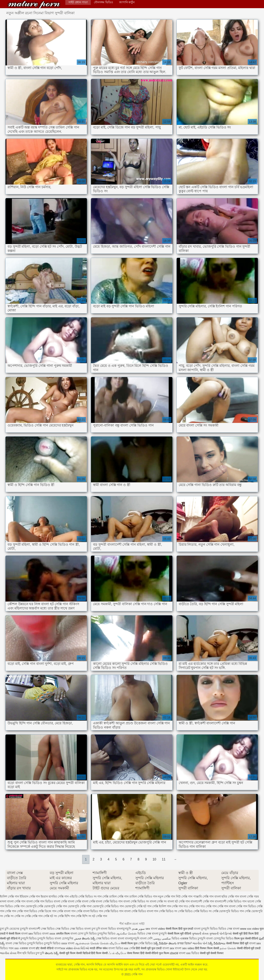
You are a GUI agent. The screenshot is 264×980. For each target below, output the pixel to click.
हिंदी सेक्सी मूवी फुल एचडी (149, 948)
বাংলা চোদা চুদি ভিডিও (84, 934)
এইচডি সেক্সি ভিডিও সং (83, 896)
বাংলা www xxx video (246, 929)
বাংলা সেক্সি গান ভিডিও (40, 901)
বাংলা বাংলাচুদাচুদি (128, 938)
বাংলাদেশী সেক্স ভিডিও (42, 929)
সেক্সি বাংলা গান (66, 911)
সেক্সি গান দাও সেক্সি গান (203, 906)
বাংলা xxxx (49, 934)
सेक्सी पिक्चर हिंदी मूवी (237, 943)
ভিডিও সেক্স (225, 929)
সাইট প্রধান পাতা (78, 2)
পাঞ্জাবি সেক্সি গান (203, 896)
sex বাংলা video (156, 929)
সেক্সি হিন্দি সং (83, 916)
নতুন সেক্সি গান (166, 896)
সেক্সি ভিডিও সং (168, 911)
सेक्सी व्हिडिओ (83, 953)
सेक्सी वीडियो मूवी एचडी (249, 948)
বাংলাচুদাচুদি (124, 929)
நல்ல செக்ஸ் (228, 948)
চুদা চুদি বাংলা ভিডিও (104, 929)
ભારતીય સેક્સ (8, 953)
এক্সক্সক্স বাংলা (28, 948)
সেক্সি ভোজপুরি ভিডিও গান (228, 911)
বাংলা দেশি (146, 938)
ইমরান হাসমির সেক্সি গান (55, 896)
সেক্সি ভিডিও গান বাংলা (117, 911)
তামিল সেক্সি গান (119, 896)
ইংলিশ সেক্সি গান (9, 896)
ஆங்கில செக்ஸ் (126, 934)
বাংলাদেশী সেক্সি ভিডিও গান (231, 901)
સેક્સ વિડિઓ (81, 948)
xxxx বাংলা (68, 943)
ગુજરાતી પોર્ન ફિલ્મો (221, 934)
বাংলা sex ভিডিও (32, 934)
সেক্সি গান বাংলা (227, 906)
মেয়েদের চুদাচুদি (19, 929)
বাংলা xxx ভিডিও (189, 953)
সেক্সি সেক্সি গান (34, 916)
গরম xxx (14, 948)
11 (164, 859)
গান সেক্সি (103, 896)
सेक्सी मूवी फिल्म (67, 953)
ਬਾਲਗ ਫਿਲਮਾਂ (185, 943)
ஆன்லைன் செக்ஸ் (87, 943)
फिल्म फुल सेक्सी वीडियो (246, 938)
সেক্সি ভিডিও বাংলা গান (145, 911)
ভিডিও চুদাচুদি (198, 938)
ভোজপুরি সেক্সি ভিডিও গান (108, 906)
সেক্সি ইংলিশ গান (162, 906)
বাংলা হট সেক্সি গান (179, 901)
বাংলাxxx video (64, 948)
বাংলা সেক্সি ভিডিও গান (109, 901)
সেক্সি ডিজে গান (47, 911)
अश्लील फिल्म (63, 934)
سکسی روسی (162, 938)
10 (154, 859)
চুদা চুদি (5, 929)
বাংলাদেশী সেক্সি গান (202, 901)
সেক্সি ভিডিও (145, 943)
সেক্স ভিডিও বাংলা (80, 929)
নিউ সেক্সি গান (184, 896)
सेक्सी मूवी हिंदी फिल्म (243, 934)
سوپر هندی (138, 929)
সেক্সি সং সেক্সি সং (14, 916)
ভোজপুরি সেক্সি (34, 906)
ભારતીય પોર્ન (200, 943)
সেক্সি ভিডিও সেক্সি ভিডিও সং (195, 911)
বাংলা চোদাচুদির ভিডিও (220, 938)
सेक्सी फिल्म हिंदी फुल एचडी (180, 929)
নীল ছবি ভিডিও (26, 953)
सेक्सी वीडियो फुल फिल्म (158, 953)
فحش (78, 938)
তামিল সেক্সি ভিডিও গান (143, 896)
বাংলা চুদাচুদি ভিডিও (206, 929)
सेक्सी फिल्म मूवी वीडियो (179, 934)
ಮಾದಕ (174, 953)
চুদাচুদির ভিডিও (106, 934)
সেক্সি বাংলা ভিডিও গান (90, 911)
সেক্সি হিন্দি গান (66, 916)
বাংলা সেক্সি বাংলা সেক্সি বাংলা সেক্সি (74, 901)
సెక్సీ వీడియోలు (217, 943)
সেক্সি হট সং (50, 916)
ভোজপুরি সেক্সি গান (55, 906)
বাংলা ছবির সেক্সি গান (227, 896)
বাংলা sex (168, 948)
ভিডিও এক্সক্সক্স (180, 938)
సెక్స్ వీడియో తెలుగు (165, 943)
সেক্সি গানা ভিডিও (27, 911)
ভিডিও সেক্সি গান (15, 906)
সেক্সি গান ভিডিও (246, 906)
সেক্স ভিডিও (62, 929)
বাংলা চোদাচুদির (64, 938)
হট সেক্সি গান (100, 916)
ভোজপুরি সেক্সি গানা (80, 906)
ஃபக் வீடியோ (117, 953)
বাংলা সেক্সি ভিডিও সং (136, 901)
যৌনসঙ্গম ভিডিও (103, 2)
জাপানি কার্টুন (127, 2)
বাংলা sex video (185, 948)
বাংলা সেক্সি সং (158, 901)
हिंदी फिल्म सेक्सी (100, 953)
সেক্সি (133, 948)
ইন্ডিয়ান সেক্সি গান (30, 896)
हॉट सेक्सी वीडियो (45, 948)
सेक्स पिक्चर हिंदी (136, 953)
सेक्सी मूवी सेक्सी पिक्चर (212, 953)
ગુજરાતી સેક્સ (200, 934)
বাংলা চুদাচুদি (159, 934)
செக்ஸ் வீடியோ (110, 943)
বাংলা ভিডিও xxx (118, 948)
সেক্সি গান (34, 5)
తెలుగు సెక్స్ (89, 938)
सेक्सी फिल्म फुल (129, 943)
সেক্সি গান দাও (180, 906)
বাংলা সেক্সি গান (16, 901)
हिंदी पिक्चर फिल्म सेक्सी (207, 948)
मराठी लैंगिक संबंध (99, 948)
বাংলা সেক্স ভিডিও (16, 943)
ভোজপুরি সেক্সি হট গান (138, 906)
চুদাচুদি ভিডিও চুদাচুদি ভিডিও (37, 938)
